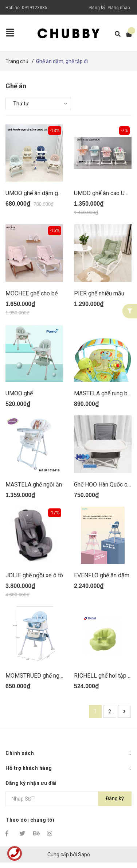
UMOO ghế (19, 393)
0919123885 (35, 8)
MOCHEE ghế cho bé (32, 293)
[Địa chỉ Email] (68, 799)
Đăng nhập (119, 8)
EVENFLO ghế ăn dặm (102, 575)
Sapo (84, 855)
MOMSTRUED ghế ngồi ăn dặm (45, 676)
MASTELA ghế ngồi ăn (34, 485)
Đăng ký (97, 8)
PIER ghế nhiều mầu (99, 293)
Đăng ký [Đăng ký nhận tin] (115, 798)
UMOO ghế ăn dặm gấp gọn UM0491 (52, 193)
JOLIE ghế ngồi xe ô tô (34, 575)
